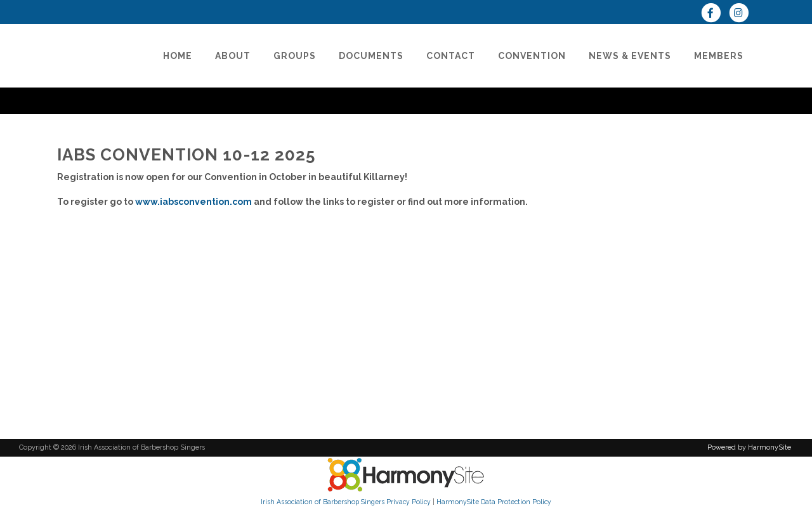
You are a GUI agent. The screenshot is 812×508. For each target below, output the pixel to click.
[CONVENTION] (532, 56)
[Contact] (451, 56)
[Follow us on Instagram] (742, 14)
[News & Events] (630, 56)
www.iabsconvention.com (193, 202)
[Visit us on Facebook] (715, 14)
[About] (233, 56)
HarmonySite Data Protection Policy (494, 502)
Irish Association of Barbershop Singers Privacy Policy (346, 502)
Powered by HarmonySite (749, 447)
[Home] (178, 56)
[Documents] (371, 56)
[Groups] (295, 56)
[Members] (719, 56)
